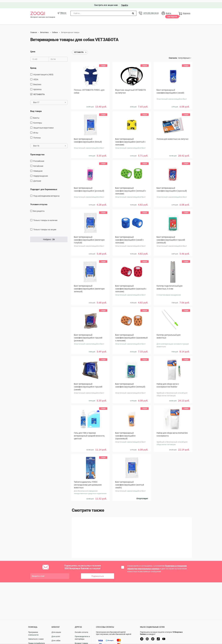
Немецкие (38, 169)
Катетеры (38, 121)
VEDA (36, 77)
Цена (33, 50)
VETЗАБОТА (39, 92)
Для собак (56, 641)
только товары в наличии (45, 218)
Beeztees (37, 82)
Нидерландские (41, 174)
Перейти (125, 3)
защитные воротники (43, 126)
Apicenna (37, 87)
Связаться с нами (36, 639)
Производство (37, 152)
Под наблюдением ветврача (46, 194)
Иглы (36, 131)
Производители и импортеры (82, 638)
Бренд (33, 66)
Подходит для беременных (44, 187)
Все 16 (49, 144)
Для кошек (56, 632)
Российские (39, 159)
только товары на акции (45, 227)
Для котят (56, 636)
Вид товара (36, 109)
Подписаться (98, 573)
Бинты (36, 116)
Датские (37, 179)
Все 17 (49, 100)
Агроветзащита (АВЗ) (43, 72)
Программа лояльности (33, 634)
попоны (37, 136)
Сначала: (173, 56)
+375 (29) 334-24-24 (151, 11)
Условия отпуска (39, 202)
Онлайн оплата (81, 632)
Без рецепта (39, 209)
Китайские (38, 164)
